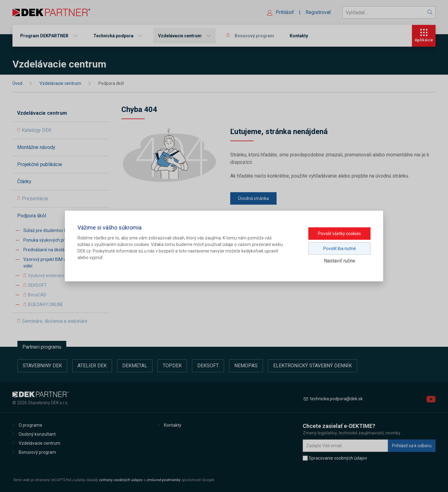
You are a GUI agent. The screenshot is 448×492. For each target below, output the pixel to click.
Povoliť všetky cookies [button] (339, 234)
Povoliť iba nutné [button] (340, 248)
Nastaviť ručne (340, 261)
